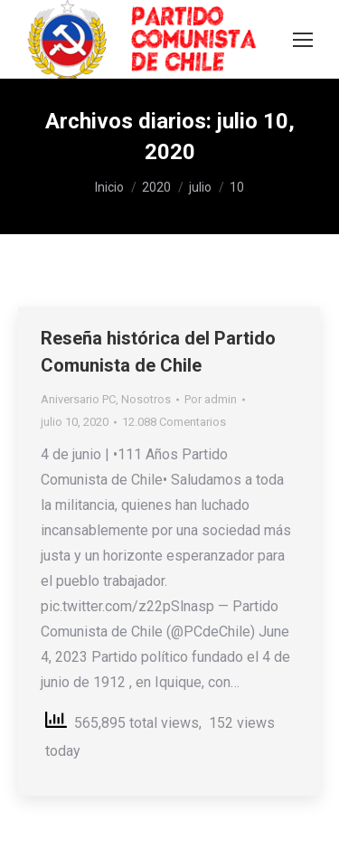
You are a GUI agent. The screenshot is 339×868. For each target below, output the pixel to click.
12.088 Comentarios (174, 422)
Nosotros (146, 399)
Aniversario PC (78, 399)
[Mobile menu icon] (303, 40)
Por (211, 399)
